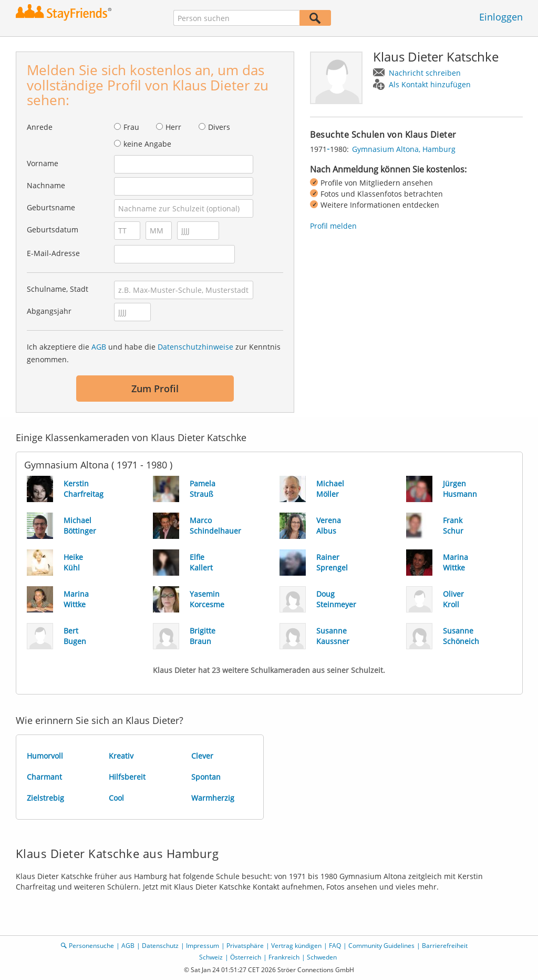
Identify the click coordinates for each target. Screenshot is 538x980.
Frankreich (284, 957)
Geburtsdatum (53, 229)
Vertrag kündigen (296, 946)
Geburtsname (51, 207)
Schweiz (211, 957)
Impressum (203, 946)
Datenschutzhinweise (195, 347)
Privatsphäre (245, 946)
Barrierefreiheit (445, 946)
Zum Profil (155, 389)
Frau (131, 127)
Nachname (46, 185)
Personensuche (91, 946)
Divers (219, 127)
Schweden (322, 957)
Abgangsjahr (49, 311)
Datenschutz (160, 946)
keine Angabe (147, 144)
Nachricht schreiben (425, 73)
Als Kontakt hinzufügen (430, 84)
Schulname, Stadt (58, 289)
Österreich (246, 957)
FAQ (335, 946)
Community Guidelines (381, 946)
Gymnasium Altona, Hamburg (404, 149)
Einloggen (501, 17)
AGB (99, 347)
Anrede (40, 127)
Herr (173, 127)
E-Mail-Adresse (53, 253)
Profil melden (333, 226)
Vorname (43, 163)
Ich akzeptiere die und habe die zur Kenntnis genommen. (154, 353)
